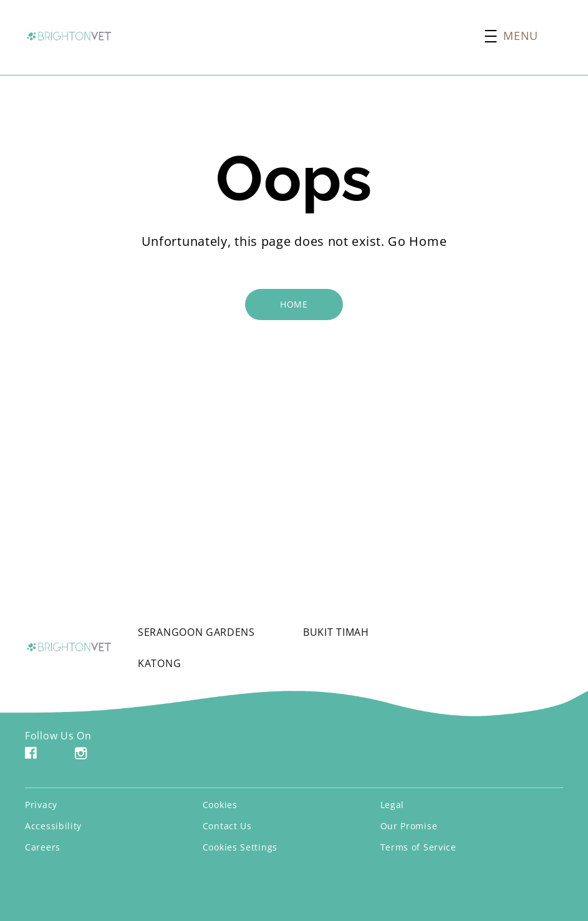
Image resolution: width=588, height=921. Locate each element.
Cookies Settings (240, 847)
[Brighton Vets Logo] (69, 647)
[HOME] (294, 305)
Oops (294, 178)
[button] (524, 36)
